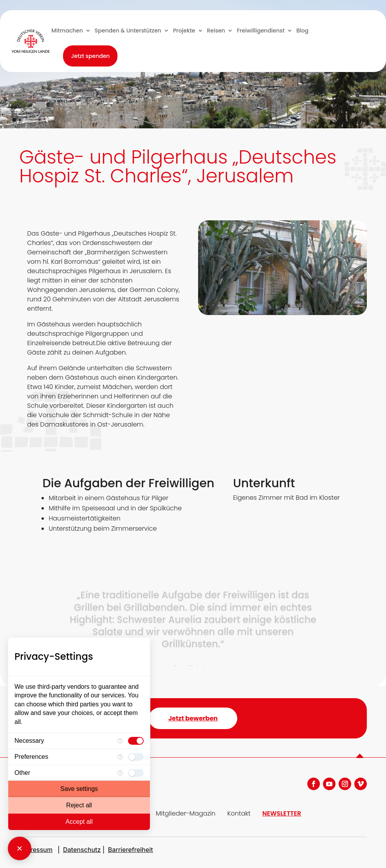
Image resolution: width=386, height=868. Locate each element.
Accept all (79, 822)
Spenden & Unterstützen (128, 31)
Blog (302, 31)
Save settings (79, 789)
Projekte (184, 31)
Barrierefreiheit (131, 850)
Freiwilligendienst (261, 31)
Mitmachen (67, 31)
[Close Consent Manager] (20, 848)
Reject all (79, 805)
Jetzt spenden (90, 56)
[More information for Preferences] (120, 757)
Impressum (36, 850)
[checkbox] (136, 741)
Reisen (216, 31)
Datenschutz (82, 850)
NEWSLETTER (282, 813)
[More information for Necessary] (120, 741)
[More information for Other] (120, 773)
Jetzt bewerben (193, 718)
